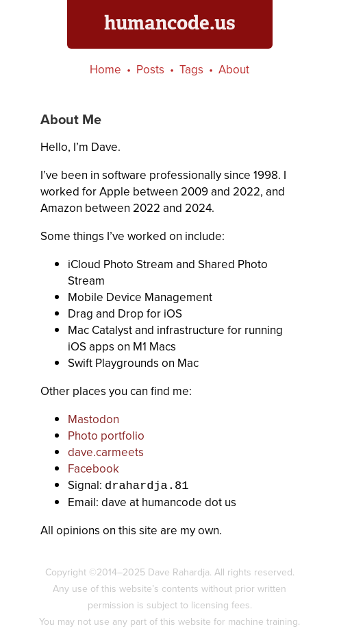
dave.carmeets (106, 452)
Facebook (93, 469)
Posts (150, 70)
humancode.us (170, 23)
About (234, 70)
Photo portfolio (106, 436)
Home (105, 70)
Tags (191, 70)
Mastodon (93, 419)
